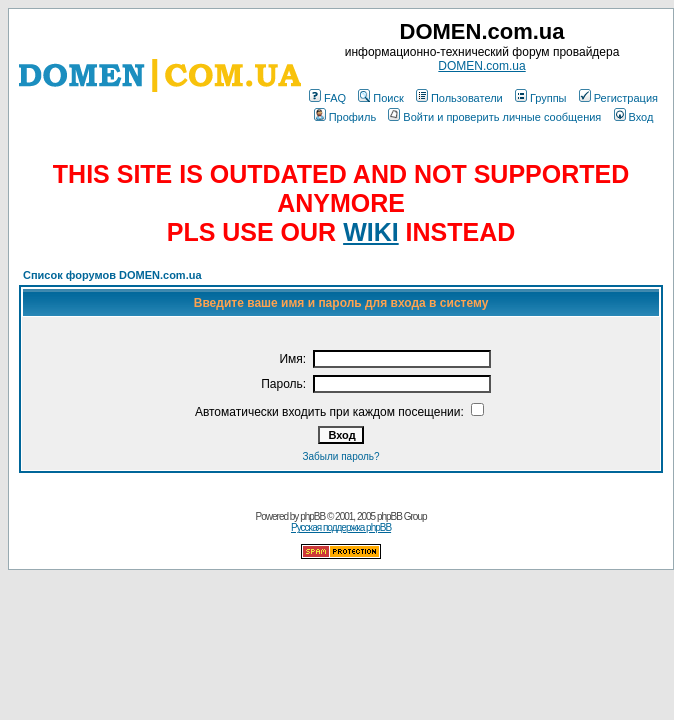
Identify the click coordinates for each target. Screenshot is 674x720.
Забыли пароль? (340, 456)
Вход (634, 117)
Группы (541, 98)
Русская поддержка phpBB (341, 527)
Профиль (345, 117)
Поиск (380, 98)
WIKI (371, 232)
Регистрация (618, 98)
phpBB (312, 516)
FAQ (327, 98)
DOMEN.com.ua (481, 66)
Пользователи (459, 98)
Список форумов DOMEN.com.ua (112, 275)
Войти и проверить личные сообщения (494, 117)
